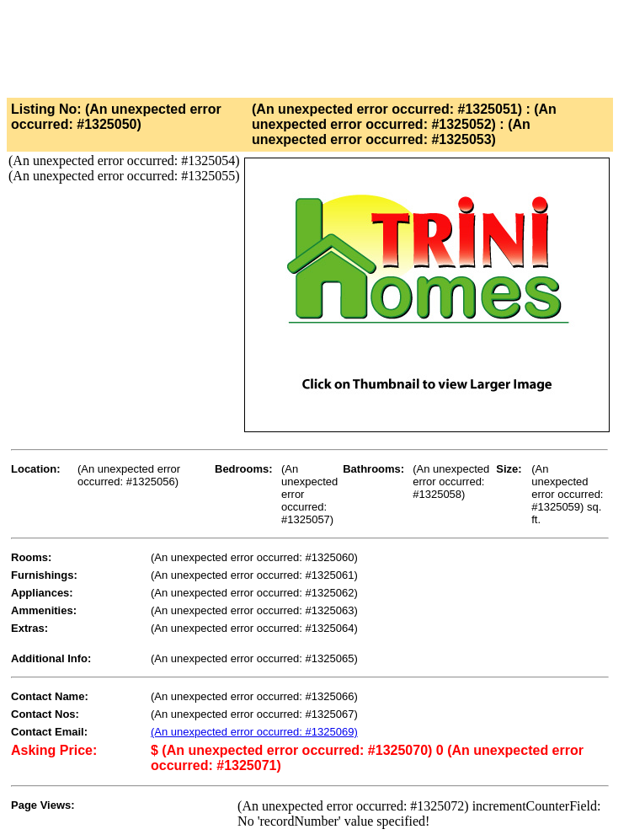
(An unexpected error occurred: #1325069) (254, 732)
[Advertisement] (313, 45)
